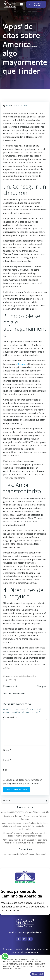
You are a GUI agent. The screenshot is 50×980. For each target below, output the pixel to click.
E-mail (7, 760)
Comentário (10, 717)
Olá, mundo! (41, 854)
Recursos (22, 364)
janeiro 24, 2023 (20, 105)
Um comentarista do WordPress (18, 854)
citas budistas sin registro (25, 676)
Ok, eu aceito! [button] (37, 974)
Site (5, 770)
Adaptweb (33, 952)
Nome (7, 750)
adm (8, 105)
